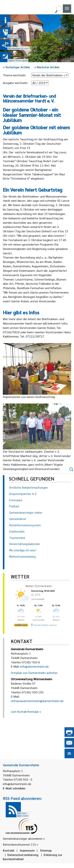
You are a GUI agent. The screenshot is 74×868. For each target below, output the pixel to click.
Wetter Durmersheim (39, 586)
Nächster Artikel (47, 67)
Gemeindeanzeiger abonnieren (23, 838)
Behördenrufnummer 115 (19, 844)
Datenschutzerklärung (23, 855)
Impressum (27, 850)
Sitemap (46, 850)
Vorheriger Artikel (16, 67)
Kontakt (9, 850)
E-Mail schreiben (14, 788)
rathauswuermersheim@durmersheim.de (37, 701)
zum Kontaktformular (25, 711)
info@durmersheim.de (35, 666)
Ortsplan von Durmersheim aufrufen (34, 673)
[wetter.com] (21, 626)
